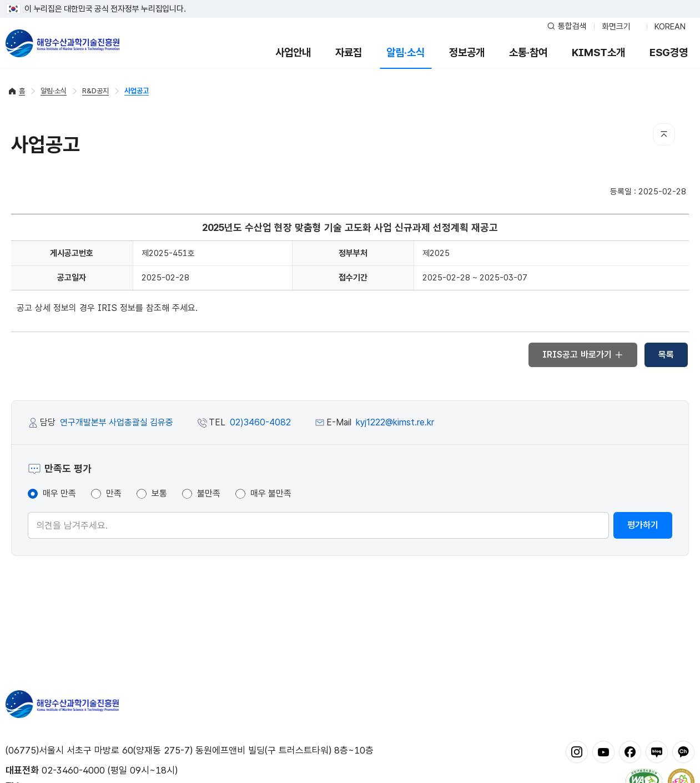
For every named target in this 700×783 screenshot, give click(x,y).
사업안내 (293, 52)
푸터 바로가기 (350, 0)
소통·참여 (528, 52)
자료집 (349, 52)
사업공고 (137, 91)
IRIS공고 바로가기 (583, 355)
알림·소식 (406, 52)
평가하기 (643, 525)
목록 (666, 355)
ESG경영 (669, 52)
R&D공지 (95, 91)
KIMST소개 (598, 52)
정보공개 (467, 52)
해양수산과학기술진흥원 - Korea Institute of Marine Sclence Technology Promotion (62, 43)
